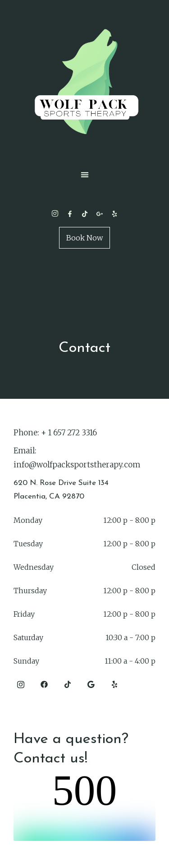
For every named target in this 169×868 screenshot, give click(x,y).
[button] (84, 174)
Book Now (84, 238)
